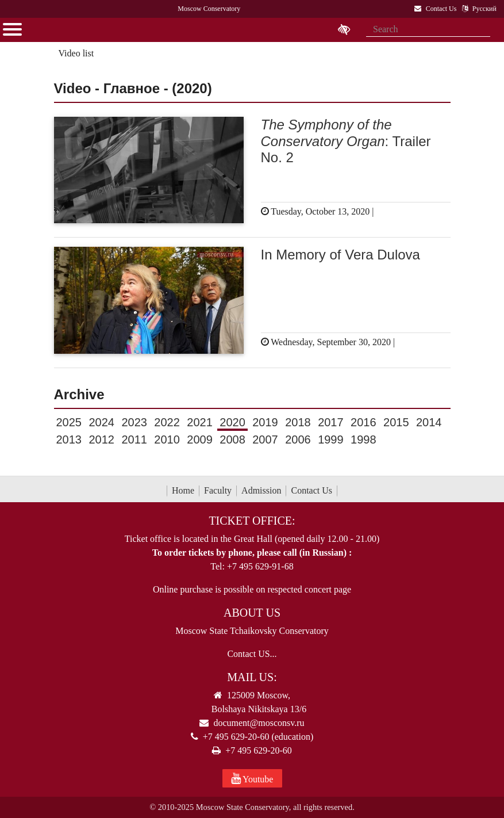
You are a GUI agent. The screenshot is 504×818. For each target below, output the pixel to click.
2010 (167, 439)
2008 (232, 439)
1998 (363, 439)
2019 (265, 422)
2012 (101, 439)
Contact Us (311, 490)
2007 (265, 439)
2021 (200, 422)
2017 (331, 422)
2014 (429, 422)
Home (183, 490)
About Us (252, 613)
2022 (167, 422)
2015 (396, 422)
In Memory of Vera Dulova (341, 255)
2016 (363, 422)
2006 (298, 439)
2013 (69, 439)
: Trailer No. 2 (346, 141)
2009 (200, 439)
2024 (101, 422)
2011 (134, 439)
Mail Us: (252, 677)
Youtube (252, 778)
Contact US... (252, 654)
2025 (69, 422)
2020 (232, 422)
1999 (331, 439)
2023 (134, 422)
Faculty (218, 490)
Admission (261, 490)
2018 (298, 422)
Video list (76, 53)
